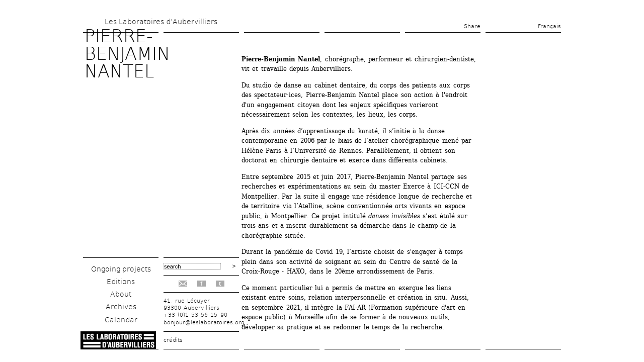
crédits (173, 340)
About (121, 294)
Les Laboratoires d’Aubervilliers (161, 22)
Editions (121, 282)
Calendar (121, 320)
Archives (121, 307)
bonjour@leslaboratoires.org (204, 323)
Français (549, 26)
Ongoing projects (121, 269)
